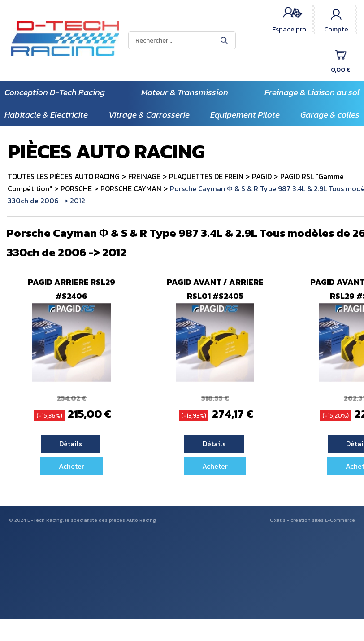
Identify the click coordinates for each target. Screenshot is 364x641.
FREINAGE (144, 176)
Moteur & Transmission (185, 92)
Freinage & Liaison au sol (312, 92)
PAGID (262, 176)
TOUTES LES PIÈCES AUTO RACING (64, 176)
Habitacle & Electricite (46, 115)
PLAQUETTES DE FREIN (206, 176)
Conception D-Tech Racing (55, 92)
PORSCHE (76, 188)
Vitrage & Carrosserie (149, 115)
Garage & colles (330, 115)
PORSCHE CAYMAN (131, 188)
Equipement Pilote (245, 115)
